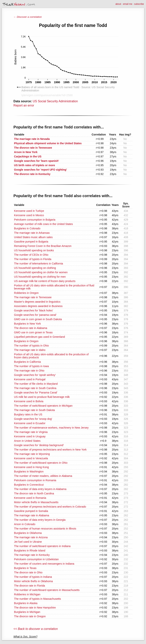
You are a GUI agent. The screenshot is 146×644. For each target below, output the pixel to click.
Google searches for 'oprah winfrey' (35, 375)
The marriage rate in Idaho (30, 350)
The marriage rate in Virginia (31, 432)
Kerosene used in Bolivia (29, 401)
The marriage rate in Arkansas (32, 233)
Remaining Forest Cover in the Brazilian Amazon (43, 246)
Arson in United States (27, 441)
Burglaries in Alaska (26, 603)
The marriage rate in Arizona (31, 537)
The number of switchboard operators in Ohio (41, 463)
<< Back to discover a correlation (36, 629)
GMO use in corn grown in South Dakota (38, 319)
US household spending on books (34, 250)
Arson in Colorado (25, 524)
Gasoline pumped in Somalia (31, 511)
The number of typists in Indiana (33, 577)
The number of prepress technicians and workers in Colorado (50, 507)
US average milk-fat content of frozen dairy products (45, 281)
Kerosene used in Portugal (30, 379)
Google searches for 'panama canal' (35, 315)
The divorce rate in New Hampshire (35, 608)
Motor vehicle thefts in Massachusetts (36, 502)
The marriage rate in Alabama (32, 515)
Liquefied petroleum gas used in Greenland (40, 337)
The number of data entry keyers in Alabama (40, 489)
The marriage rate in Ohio (29, 371)
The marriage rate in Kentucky (32, 555)
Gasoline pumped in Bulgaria (31, 242)
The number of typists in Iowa (31, 366)
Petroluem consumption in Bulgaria (35, 220)
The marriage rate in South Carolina (35, 388)
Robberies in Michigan (27, 594)
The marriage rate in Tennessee (33, 297)
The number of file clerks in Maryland (36, 384)
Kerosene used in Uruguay (30, 436)
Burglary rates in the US (28, 414)
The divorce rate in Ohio (28, 572)
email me (128, 4)
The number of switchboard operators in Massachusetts (47, 590)
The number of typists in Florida (33, 259)
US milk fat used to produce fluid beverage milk (42, 397)
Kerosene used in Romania (30, 498)
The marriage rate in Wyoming (32, 454)
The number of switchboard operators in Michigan (43, 406)
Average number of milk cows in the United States (43, 224)
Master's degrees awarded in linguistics (37, 302)
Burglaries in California (27, 362)
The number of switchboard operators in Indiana (42, 546)
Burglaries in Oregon (26, 341)
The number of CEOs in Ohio (31, 255)
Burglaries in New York (27, 324)
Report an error (24, 105)
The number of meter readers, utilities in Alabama (43, 476)
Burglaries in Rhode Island (30, 551)
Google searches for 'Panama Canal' (36, 393)
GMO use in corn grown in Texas (33, 332)
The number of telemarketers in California (39, 264)
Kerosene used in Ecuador (30, 423)
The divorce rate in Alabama (31, 328)
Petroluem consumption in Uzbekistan (36, 559)
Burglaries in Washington (29, 472)
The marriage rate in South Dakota (35, 410)
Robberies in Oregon (26, 293)
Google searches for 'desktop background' (39, 445)
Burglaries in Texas (25, 568)
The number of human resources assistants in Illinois (45, 529)
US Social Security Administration (55, 101)
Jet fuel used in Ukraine (28, 542)
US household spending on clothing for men (40, 277)
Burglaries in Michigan (27, 612)
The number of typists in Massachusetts (38, 599)
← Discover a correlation (28, 17)
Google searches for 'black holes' (34, 310)
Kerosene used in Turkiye (29, 211)
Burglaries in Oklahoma (28, 533)
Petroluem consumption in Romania (35, 480)
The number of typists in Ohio (31, 346)
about (118, 4)
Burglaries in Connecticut (29, 485)
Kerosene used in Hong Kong (31, 467)
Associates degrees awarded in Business (38, 306)
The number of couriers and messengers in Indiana (44, 564)
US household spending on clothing (35, 268)
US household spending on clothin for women (41, 272)
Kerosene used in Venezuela (31, 458)
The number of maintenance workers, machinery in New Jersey (51, 428)
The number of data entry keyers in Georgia (40, 520)
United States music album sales (33, 237)
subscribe (139, 4)
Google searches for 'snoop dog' (33, 419)
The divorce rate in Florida (30, 586)
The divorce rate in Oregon (30, 616)
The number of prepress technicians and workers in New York (50, 450)
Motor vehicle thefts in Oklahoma (33, 581)
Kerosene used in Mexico (29, 215)
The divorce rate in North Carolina (34, 493)
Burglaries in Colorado (27, 228)
